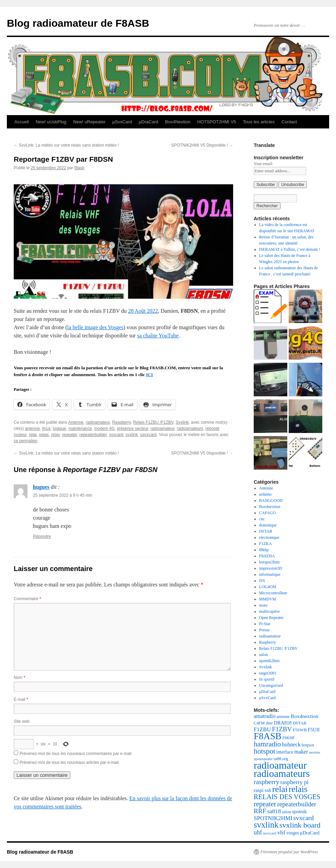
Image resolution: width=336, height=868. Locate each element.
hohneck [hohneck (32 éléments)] (291, 745)
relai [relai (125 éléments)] (280, 789)
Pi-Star (265, 624)
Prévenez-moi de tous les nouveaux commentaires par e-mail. (76, 754)
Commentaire (27, 599)
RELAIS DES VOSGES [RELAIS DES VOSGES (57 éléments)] (287, 797)
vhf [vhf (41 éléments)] (281, 832)
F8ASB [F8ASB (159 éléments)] (268, 736)
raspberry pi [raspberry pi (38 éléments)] (295, 782)
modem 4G (104, 429)
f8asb (79, 168)
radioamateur (98, 422)
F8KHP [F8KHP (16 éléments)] (289, 738)
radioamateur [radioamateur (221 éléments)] (280, 765)
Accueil (22, 122)
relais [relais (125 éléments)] (298, 789)
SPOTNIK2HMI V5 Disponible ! (202, 145)
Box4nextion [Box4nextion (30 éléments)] (305, 716)
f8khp (264, 550)
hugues (41, 487)
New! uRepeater (89, 122)
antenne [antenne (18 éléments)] (283, 717)
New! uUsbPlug (51, 122)
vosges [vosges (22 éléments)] (293, 833)
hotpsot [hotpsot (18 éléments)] (308, 745)
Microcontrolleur (273, 593)
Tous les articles (259, 122)
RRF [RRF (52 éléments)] (260, 811)
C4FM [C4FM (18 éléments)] (259, 723)
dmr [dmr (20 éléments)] (269, 723)
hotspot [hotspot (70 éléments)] (265, 751)
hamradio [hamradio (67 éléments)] (267, 744)
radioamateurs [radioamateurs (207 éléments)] (282, 773)
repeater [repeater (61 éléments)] (265, 804)
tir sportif (267, 679)
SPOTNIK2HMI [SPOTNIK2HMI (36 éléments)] (273, 818)
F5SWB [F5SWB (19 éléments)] (300, 730)
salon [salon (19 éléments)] (286, 812)
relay (55, 435)
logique (59, 429)
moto (263, 605)
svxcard (116, 435)
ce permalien (26, 441)
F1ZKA (266, 544)
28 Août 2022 (143, 311)
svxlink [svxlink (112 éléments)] (266, 825)
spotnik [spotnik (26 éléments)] (299, 811)
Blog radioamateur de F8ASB (78, 23)
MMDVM (268, 599)
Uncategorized (271, 685)
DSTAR (266, 531)
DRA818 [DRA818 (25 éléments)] (283, 723)
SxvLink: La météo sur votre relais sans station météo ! (66, 145)
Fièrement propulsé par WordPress (289, 852)
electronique (269, 537)
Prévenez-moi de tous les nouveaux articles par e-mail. (70, 762)
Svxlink (182, 422)
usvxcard (148, 435)
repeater (70, 435)
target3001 (268, 673)
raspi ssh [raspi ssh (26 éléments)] (262, 790)
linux (46, 429)
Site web (22, 721)
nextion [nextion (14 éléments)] (315, 752)
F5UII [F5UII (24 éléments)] (314, 730)
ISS (262, 581)
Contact (289, 122)
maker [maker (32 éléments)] (301, 752)
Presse (265, 630)
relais (44, 435)
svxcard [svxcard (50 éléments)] (304, 818)
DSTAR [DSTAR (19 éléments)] (300, 723)
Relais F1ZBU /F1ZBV (153, 422)
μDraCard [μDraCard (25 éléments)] (310, 833)
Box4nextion (270, 507)
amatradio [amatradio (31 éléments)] (265, 716)
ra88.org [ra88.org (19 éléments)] (281, 759)
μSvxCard (122, 122)
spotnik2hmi (269, 661)
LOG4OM (268, 587)
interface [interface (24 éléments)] (285, 752)
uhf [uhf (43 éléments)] (258, 832)
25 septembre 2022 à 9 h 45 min (63, 495)
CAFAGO (267, 513)
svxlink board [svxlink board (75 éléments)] (300, 825)
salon (263, 655)
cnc (262, 519)
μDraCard (149, 122)
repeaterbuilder (93, 435)
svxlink (132, 435)
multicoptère (270, 611)
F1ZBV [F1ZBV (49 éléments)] (282, 729)
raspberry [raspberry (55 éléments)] (267, 782)
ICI (149, 375)
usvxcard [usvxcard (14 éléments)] (269, 833)
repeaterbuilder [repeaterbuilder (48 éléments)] (297, 804)
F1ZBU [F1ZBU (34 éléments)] (262, 729)
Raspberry (121, 422)
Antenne (76, 422)
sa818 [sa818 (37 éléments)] (274, 811)
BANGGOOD (271, 500)
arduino (266, 494)
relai (33, 435)
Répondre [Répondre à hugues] (42, 536)
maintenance (80, 429)
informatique (270, 574)
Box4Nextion (178, 122)
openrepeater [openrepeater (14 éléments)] (263, 759)
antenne (32, 429)
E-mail (21, 699)
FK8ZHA (267, 556)
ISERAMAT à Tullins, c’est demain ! (290, 249)
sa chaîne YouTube (158, 336)
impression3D (271, 568)
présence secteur (133, 429)
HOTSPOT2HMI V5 (217, 122)
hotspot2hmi (269, 562)
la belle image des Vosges (95, 327)
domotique (268, 525)
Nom (19, 678)
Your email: (263, 164)
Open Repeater (272, 618)
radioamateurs (190, 429)
